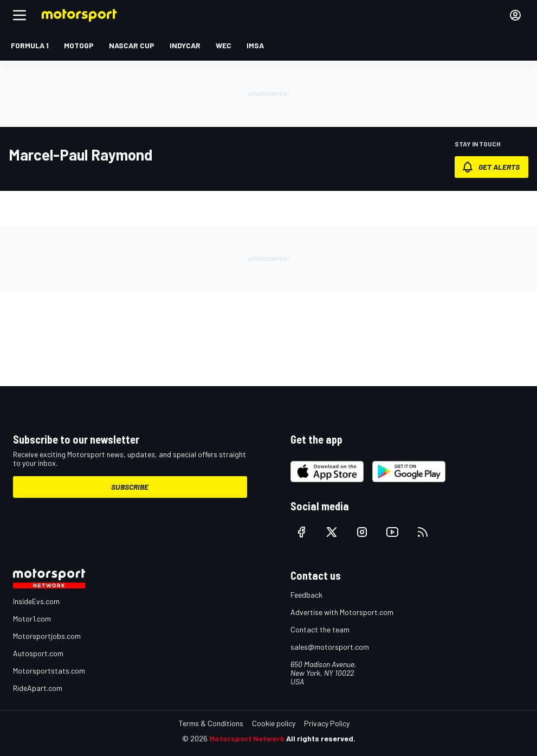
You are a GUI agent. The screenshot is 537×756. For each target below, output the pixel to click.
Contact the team (320, 629)
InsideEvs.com (36, 601)
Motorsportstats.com (49, 671)
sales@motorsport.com (330, 647)
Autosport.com (38, 653)
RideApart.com (38, 688)
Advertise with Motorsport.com (342, 612)
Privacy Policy (327, 723)
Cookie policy (274, 723)
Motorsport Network (247, 738)
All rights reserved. (321, 738)
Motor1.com (32, 619)
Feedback (306, 595)
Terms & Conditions (211, 723)
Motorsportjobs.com (47, 636)
